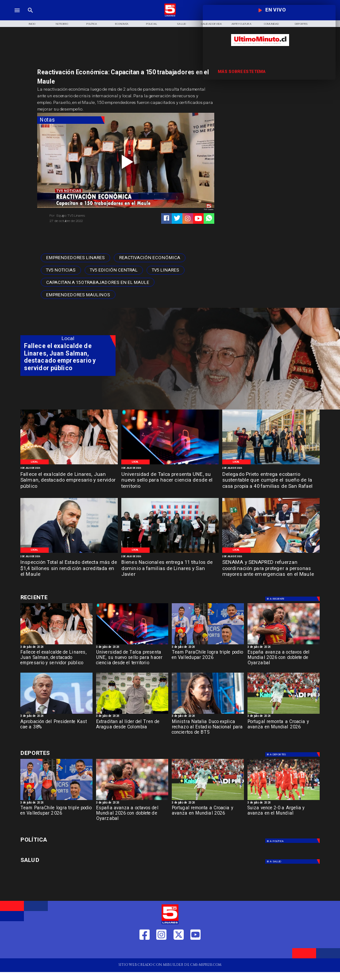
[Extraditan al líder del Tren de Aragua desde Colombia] (132, 729)
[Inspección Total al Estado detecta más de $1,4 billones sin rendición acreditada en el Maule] (69, 569)
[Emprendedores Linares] (75, 258)
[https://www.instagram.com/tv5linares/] (188, 218)
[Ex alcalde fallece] (69, 464)
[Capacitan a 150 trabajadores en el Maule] (98, 282)
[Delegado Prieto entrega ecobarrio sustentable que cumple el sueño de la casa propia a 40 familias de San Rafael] (271, 481)
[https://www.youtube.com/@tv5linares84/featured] (198, 218)
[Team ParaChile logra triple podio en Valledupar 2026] (208, 659)
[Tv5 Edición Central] (114, 270)
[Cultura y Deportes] (68, 598)
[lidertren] (132, 714)
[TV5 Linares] (166, 270)
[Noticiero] (62, 24)
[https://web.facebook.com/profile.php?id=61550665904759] (145, 951)
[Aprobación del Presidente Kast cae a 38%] (56, 714)
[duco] (208, 714)
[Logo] (170, 16)
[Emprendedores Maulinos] (78, 295)
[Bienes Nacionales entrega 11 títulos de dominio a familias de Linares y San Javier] (170, 569)
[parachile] (208, 644)
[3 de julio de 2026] (69, 469)
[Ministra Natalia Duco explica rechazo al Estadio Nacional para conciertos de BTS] (208, 729)
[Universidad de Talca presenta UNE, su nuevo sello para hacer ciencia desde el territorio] (170, 481)
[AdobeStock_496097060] (170, 464)
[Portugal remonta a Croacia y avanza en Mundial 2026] (284, 714)
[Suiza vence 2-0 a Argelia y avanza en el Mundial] (284, 800)
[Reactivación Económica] (150, 258)
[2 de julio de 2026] (271, 469)
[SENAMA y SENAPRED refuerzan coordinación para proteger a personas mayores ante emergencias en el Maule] (271, 569)
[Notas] (71, 120)
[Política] (92, 24)
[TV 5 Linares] (30, 16)
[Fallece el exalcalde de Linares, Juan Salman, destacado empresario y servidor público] (69, 481)
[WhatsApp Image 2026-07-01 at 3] (271, 552)
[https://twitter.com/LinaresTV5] (179, 951)
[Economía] (122, 24)
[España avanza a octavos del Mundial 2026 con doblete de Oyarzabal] (284, 644)
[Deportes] (293, 599)
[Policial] (152, 24)
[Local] (34, 462)
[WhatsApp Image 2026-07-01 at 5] (69, 552)
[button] (75, 258)
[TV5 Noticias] (61, 270)
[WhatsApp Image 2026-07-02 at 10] (271, 464)
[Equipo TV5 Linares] (86, 216)
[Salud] (182, 24)
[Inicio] (32, 24)
